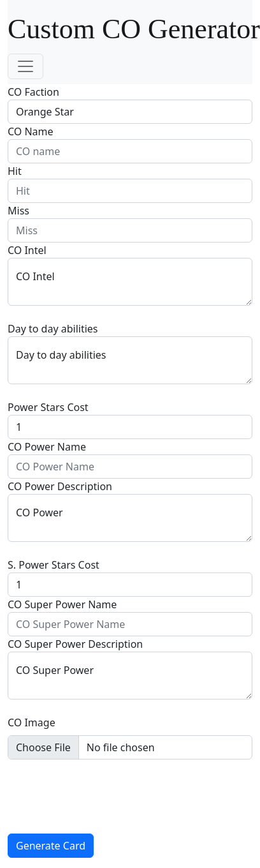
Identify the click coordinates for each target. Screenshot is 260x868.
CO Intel (27, 250)
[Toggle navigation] (25, 66)
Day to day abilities (53, 329)
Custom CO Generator (134, 29)
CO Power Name (47, 447)
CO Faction (33, 92)
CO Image (32, 722)
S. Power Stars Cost (54, 565)
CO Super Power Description (75, 644)
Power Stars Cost (48, 407)
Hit (15, 171)
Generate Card (51, 846)
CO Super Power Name (62, 604)
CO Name (31, 131)
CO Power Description (60, 486)
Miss (18, 211)
